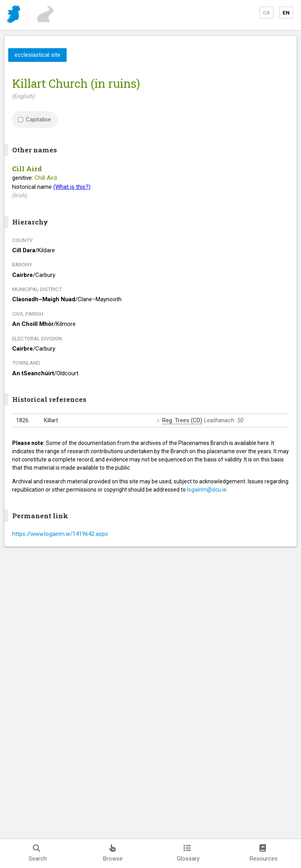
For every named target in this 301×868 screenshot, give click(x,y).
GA (267, 13)
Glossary (188, 853)
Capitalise (34, 119)
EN (286, 13)
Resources (264, 853)
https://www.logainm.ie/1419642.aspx (60, 534)
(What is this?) (72, 187)
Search (38, 853)
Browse (113, 853)
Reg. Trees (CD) (182, 420)
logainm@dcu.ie (207, 490)
